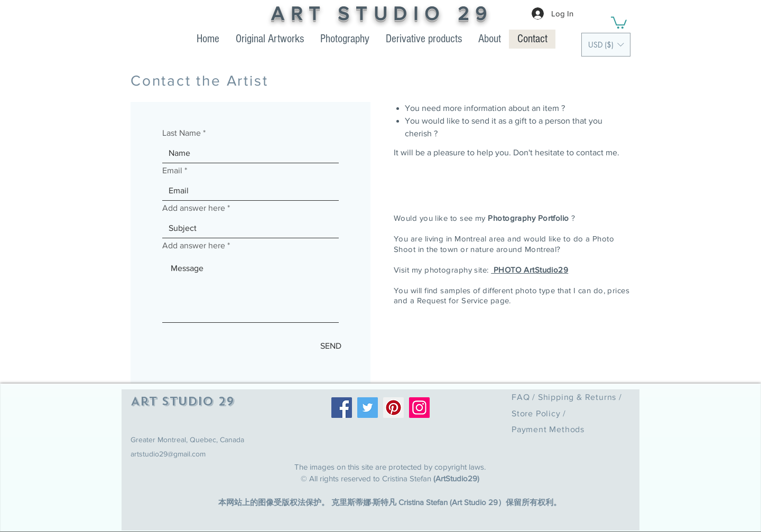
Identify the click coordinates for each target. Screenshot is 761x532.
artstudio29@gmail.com (168, 454)
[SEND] (331, 346)
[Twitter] (368, 408)
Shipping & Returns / (580, 397)
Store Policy (537, 413)
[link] (619, 22)
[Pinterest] (393, 408)
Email (172, 171)
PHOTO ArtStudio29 (530, 270)
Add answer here (194, 208)
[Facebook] (342, 408)
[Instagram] (419, 408)
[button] (606, 45)
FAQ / (525, 397)
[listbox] (606, 45)
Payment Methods (548, 429)
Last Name (182, 133)
